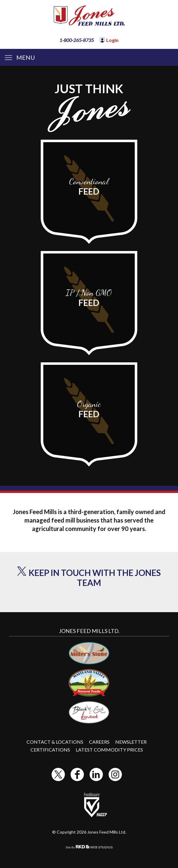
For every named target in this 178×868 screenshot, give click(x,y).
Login (112, 40)
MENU (20, 57)
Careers (99, 742)
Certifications (50, 750)
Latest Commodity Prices (109, 750)
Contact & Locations (55, 742)
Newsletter (131, 742)
